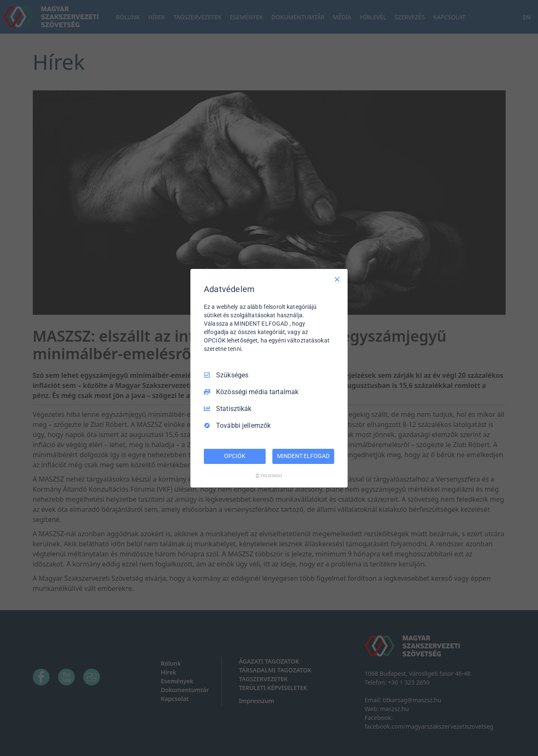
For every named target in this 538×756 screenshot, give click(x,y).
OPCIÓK (235, 456)
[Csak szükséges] (337, 279)
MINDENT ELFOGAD (303, 456)
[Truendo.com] (269, 476)
